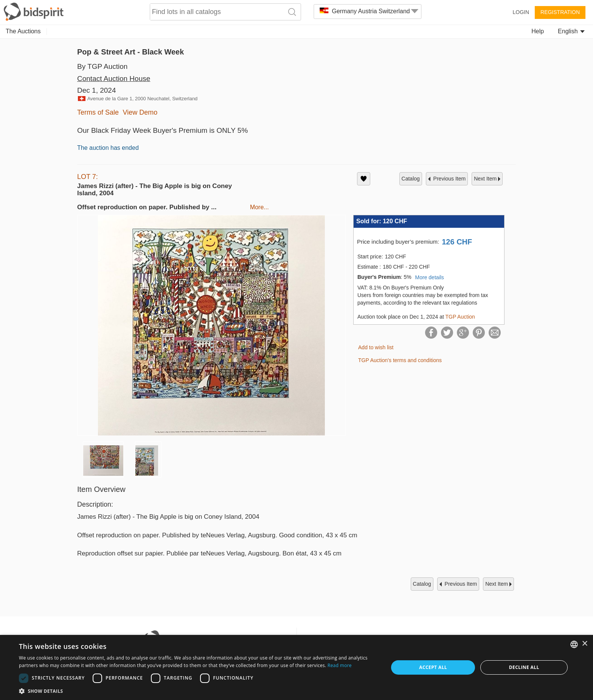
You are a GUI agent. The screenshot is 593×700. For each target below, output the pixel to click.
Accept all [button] (433, 667)
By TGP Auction (102, 66)
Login (521, 12)
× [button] (584, 644)
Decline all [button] (524, 667)
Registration (560, 12)
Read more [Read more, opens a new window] (340, 665)
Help (538, 31)
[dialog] (296, 667)
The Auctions (23, 31)
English (571, 31)
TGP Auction (460, 317)
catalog (411, 179)
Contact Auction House (114, 79)
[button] (198, 691)
